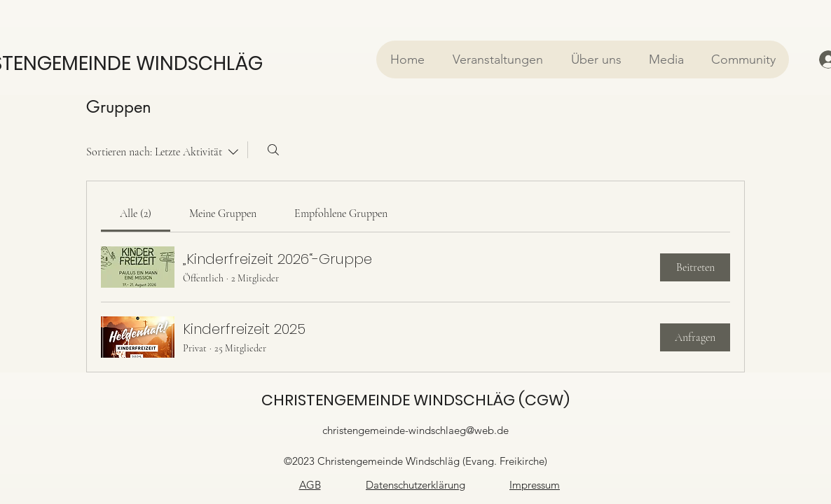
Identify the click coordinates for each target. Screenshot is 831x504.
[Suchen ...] (273, 150)
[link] (136, 213)
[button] (497, 59)
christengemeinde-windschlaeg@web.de (415, 430)
